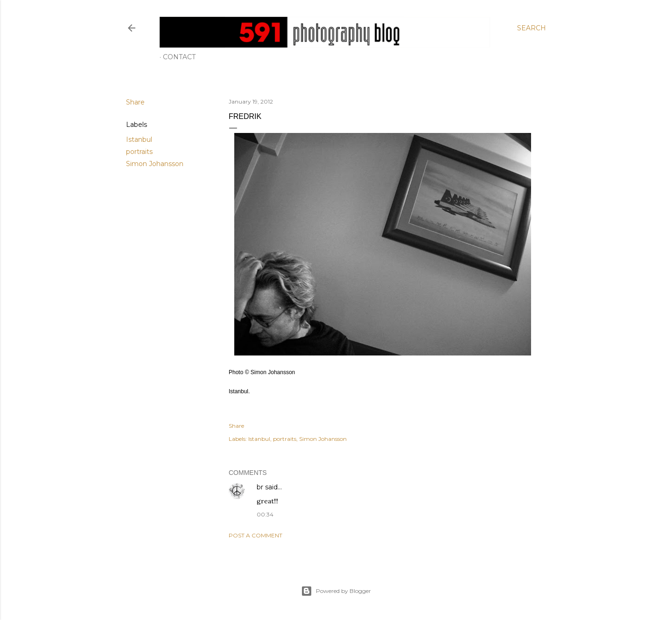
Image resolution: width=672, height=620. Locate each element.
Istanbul (139, 139)
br (260, 487)
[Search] (532, 28)
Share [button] (135, 102)
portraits (139, 152)
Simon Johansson (155, 164)
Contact (179, 57)
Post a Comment (255, 535)
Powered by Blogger (336, 591)
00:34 (265, 514)
